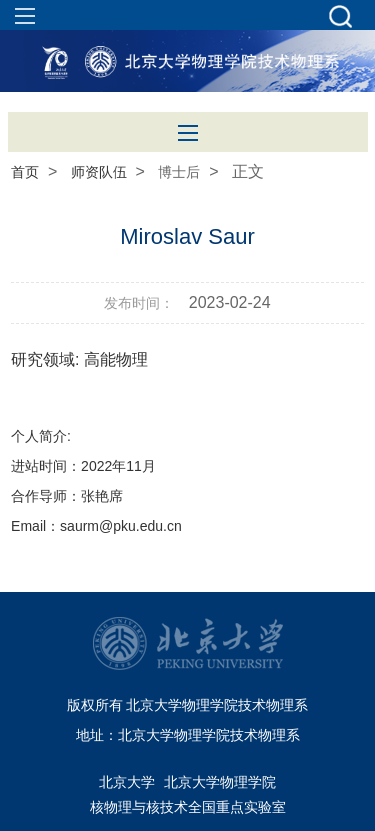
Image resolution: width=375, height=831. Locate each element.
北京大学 (127, 782)
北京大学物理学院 (220, 782)
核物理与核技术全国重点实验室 (188, 807)
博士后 (179, 172)
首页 (25, 172)
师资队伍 (99, 172)
